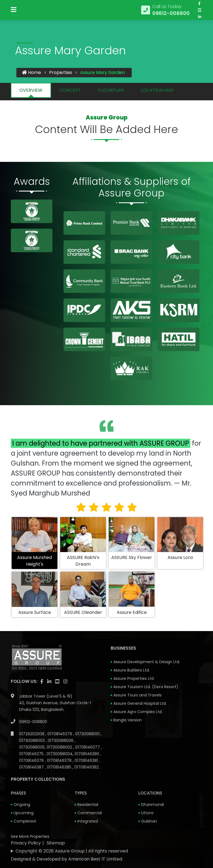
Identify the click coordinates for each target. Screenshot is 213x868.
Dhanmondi (153, 805)
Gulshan (149, 821)
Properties (61, 73)
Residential (88, 805)
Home (31, 73)
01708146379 (60, 734)
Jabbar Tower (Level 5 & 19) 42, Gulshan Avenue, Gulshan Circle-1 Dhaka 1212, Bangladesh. (55, 703)
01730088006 (61, 741)
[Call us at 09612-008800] (165, 14)
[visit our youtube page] (199, 14)
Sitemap (56, 843)
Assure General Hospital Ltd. (140, 704)
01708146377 (88, 747)
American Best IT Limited (95, 859)
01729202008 (32, 734)
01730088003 (32, 741)
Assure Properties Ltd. (134, 679)
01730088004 (60, 754)
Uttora (147, 813)
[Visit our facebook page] (199, 7)
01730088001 (88, 734)
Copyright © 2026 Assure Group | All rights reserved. (72, 851)
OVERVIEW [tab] (31, 90)
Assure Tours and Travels (138, 695)
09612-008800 (33, 722)
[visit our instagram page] (65, 682)
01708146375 (32, 754)
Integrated (88, 821)
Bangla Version (128, 720)
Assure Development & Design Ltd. (147, 662)
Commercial (90, 813)
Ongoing (22, 805)
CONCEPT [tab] (70, 90)
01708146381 (87, 761)
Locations (150, 793)
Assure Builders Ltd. (132, 670)
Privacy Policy (26, 843)
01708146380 (88, 754)
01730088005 (32, 747)
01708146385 (60, 767)
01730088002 (60, 747)
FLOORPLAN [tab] (111, 90)
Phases (18, 793)
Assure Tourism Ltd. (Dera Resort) (146, 687)
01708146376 (32, 761)
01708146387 (32, 767)
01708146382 (87, 767)
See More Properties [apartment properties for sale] (30, 837)
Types (81, 793)
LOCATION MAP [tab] (157, 90)
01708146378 (60, 761)
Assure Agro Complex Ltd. (138, 712)
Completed (25, 821)
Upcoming (24, 813)
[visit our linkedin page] (199, 20)
